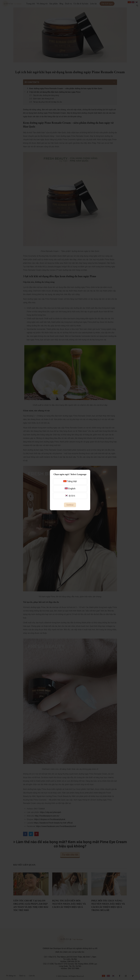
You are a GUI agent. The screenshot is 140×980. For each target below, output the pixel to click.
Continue (70, 505)
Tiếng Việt (70, 481)
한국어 (70, 496)
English (70, 489)
